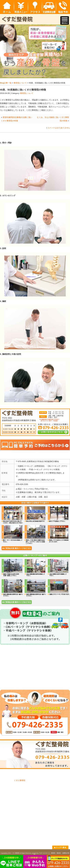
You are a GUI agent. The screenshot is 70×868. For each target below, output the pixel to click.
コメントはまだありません (59, 128)
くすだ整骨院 (20, 780)
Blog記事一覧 (6, 83)
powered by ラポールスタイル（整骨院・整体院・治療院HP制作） (51, 854)
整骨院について (20, 83)
